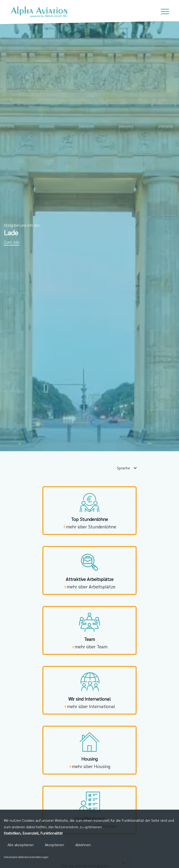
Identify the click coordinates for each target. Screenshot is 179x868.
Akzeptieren (54, 845)
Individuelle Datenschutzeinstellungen (26, 857)
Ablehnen (83, 845)
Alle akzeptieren (21, 845)
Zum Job (12, 242)
